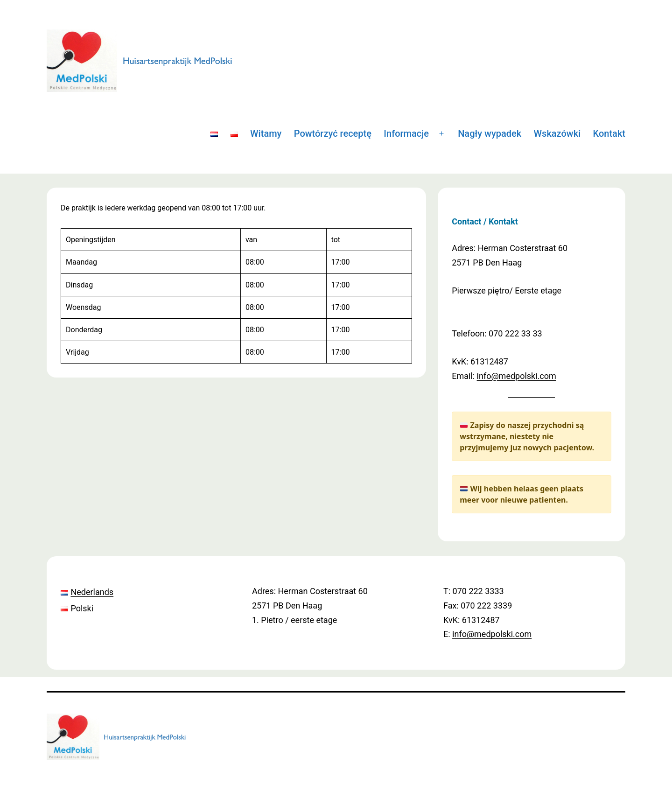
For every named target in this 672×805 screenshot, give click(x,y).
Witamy (266, 133)
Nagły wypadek (490, 133)
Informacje (406, 133)
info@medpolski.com (517, 376)
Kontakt (609, 133)
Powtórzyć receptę (333, 133)
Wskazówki (557, 133)
